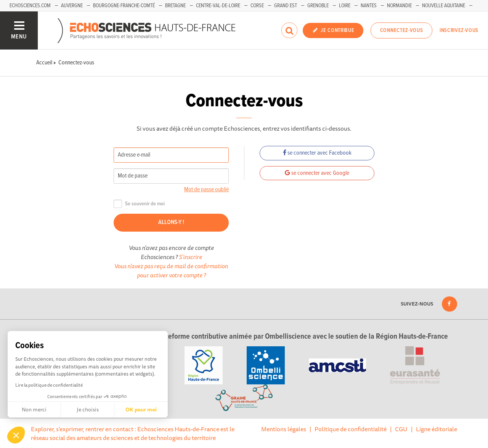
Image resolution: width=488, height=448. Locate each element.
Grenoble (318, 6)
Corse (257, 6)
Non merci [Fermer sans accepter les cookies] (34, 410)
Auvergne (72, 6)
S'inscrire (190, 257)
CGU (401, 429)
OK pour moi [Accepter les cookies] (141, 410)
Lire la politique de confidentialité (49, 385)
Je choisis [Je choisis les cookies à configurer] (88, 410)
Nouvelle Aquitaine (444, 6)
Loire (345, 6)
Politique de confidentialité (351, 429)
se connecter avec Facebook (317, 153)
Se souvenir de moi (139, 204)
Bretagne (175, 6)
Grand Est (286, 6)
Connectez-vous (402, 30)
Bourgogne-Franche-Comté (124, 6)
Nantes (369, 6)
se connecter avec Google (317, 173)
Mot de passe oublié (206, 190)
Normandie (399, 6)
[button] (16, 435)
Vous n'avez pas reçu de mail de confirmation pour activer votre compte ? (171, 270)
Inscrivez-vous (459, 30)
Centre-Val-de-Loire (218, 6)
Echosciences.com (30, 6)
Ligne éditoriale (437, 429)
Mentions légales (284, 429)
